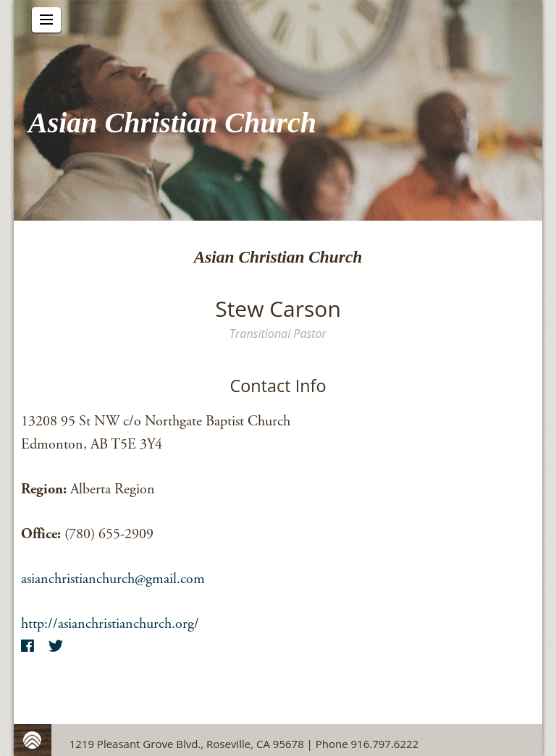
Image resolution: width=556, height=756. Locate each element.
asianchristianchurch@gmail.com (113, 579)
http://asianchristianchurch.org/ (110, 624)
